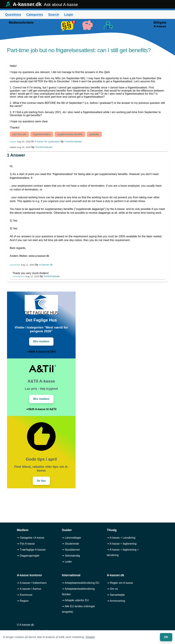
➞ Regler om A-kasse (120, 583)
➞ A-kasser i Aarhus (29, 589)
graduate (94, 134)
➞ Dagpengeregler (28, 556)
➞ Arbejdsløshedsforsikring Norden (78, 592)
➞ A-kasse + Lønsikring (121, 538)
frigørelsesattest (42, 134)
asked (13, 142)
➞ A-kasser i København (32, 583)
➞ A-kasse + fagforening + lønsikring (123, 552)
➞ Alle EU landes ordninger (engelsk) (79, 609)
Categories (35, 14)
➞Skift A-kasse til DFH (41, 352)
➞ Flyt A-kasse (26, 544)
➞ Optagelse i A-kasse (31, 538)
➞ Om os (113, 589)
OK (166, 637)
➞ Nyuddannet (71, 550)
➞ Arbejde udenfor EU (75, 600)
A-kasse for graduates (47, 141)
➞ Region (23, 601)
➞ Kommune (25, 595)
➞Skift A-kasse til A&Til (41, 409)
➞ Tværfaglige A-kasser (31, 550)
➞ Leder (67, 562)
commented (19, 276)
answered (15, 265)
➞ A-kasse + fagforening (122, 544)
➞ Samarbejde (116, 595)
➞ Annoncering (116, 601)
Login (69, 14)
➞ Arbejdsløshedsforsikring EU (81, 583)
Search (54, 14)
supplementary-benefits (70, 134)
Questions (13, 14)
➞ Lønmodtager (72, 538)
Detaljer (90, 637)
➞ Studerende (70, 544)
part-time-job (19, 134)
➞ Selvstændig (71, 556)
